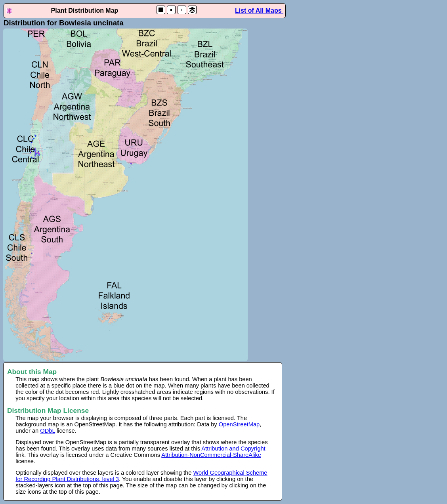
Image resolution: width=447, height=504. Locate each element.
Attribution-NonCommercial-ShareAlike (211, 455)
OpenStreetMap (239, 424)
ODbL (48, 431)
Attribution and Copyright (233, 449)
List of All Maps (259, 10)
